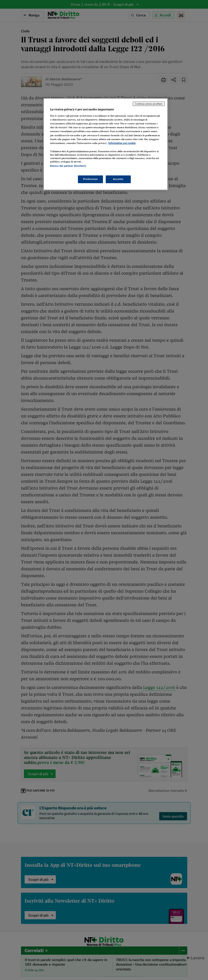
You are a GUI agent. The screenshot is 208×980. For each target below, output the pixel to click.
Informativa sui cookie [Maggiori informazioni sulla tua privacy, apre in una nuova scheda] (122, 143)
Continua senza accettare (149, 104)
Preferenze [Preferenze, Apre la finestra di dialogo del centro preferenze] (90, 179)
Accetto (118, 179)
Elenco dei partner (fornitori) (68, 166)
